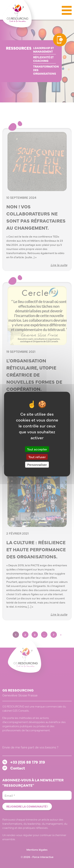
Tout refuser (37, 457)
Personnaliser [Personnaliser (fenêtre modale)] (37, 464)
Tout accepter (37, 449)
